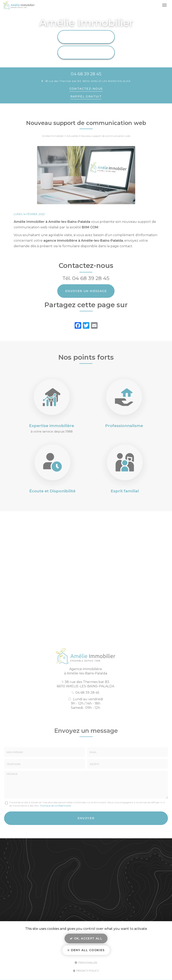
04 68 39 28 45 (86, 74)
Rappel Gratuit (86, 96)
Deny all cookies (86, 950)
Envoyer (86, 818)
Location (86, 37)
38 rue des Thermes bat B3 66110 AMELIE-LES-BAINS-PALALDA (88, 81)
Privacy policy (86, 971)
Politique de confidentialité (56, 806)
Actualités (72, 136)
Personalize (86, 962)
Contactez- (86, 89)
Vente (86, 52)
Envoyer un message (86, 291)
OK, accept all (86, 938)
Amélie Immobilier (53, 136)
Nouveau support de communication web (106, 136)
